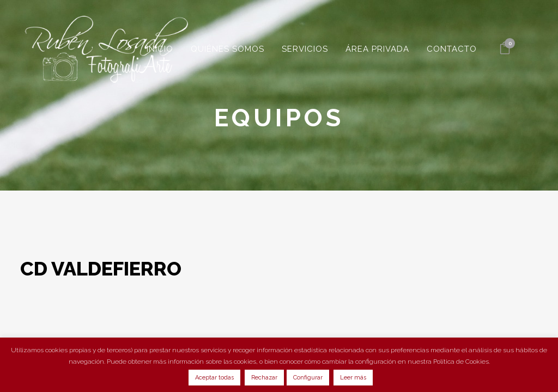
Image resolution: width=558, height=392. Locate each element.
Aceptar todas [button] (214, 378)
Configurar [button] (308, 378)
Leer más (353, 378)
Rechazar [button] (264, 378)
